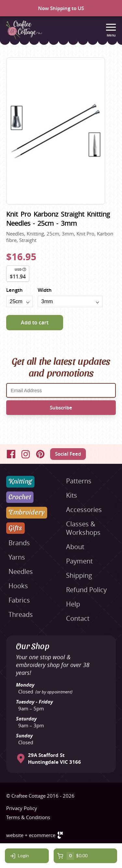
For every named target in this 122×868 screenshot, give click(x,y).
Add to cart (35, 322)
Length (14, 290)
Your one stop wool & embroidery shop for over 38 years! (53, 665)
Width (45, 290)
